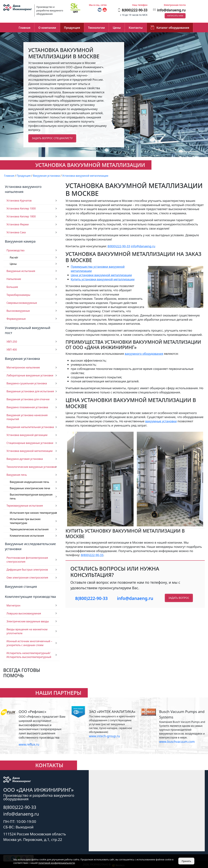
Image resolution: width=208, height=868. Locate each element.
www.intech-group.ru (104, 736)
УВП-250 (12, 342)
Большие (12, 287)
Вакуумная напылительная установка (30, 427)
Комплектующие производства (30, 597)
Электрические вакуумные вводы (28, 621)
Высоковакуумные (18, 311)
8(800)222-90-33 (119, 246)
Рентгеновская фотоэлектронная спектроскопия (27, 560)
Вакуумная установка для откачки (28, 399)
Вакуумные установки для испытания (30, 391)
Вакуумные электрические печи (30, 488)
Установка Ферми (18, 224)
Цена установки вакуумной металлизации (101, 275)
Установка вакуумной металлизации (30, 451)
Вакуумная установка (22, 359)
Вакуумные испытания (21, 271)
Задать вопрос (179, 598)
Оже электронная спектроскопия (27, 578)
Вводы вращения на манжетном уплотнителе (27, 631)
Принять (186, 861)
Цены (117, 28)
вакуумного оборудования (144, 354)
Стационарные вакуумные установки (30, 443)
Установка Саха (16, 232)
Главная (25, 28)
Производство (16, 250)
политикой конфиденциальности (56, 863)
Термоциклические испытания (29, 529)
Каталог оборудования (173, 28)
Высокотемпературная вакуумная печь (31, 497)
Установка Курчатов (19, 201)
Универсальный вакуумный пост (28, 330)
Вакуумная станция (21, 586)
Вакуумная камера (20, 241)
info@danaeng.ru (171, 10)
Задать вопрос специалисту (52, 138)
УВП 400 (12, 350)
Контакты (136, 28)
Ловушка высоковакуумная (24, 613)
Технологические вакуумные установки (31, 467)
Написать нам (175, 16)
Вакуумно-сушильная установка (27, 383)
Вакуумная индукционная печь (29, 482)
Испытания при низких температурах (33, 513)
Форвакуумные (16, 319)
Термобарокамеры (18, 295)
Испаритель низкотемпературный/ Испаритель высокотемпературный (29, 655)
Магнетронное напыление (23, 367)
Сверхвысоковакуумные (22, 303)
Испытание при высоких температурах (25, 521)
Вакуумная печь (17, 475)
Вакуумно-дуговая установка (25, 459)
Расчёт (14, 258)
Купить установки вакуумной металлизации (103, 279)
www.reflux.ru (29, 744)
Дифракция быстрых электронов (27, 570)
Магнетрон (13, 605)
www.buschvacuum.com (177, 742)
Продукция (72, 28)
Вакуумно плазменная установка (27, 407)
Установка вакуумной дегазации (27, 435)
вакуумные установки (161, 421)
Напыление (14, 279)
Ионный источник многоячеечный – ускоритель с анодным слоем (29, 643)
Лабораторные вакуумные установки (30, 375)
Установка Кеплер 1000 (21, 208)
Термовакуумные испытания (25, 506)
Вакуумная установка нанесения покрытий (27, 417)
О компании (47, 28)
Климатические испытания (27, 536)
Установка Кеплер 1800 (21, 216)
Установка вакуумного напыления (23, 189)
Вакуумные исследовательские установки (30, 546)
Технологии (96, 28)
